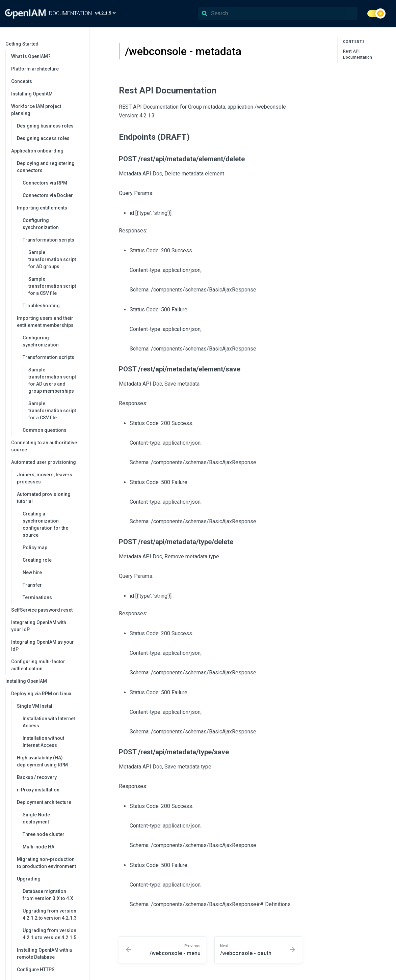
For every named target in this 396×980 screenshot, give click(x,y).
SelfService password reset (42, 610)
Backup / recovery (37, 777)
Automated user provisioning (47, 462)
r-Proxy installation (38, 790)
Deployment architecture (50, 802)
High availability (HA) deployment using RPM (42, 761)
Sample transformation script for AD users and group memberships (52, 380)
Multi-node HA (38, 847)
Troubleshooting (41, 306)
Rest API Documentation (358, 54)
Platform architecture (35, 69)
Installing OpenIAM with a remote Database (44, 954)
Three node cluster (44, 834)
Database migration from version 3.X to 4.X (48, 895)
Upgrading (50, 879)
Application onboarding (47, 151)
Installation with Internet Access (49, 722)
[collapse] (80, 44)
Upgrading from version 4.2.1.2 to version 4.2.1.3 (50, 914)
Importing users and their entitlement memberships (50, 322)
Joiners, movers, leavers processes (45, 478)
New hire (32, 572)
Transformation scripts (52, 240)
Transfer (32, 585)
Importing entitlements (50, 208)
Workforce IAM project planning (47, 110)
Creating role (37, 560)
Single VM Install (50, 706)
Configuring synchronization (41, 224)
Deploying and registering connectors (50, 167)
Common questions (45, 430)
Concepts (22, 81)
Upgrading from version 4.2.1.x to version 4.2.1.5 (49, 934)
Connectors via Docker (48, 195)
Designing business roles (45, 126)
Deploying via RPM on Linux (47, 694)
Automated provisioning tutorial (50, 498)
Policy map (35, 548)
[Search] (278, 13)
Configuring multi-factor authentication (38, 665)
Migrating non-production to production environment (46, 863)
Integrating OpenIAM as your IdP (43, 646)
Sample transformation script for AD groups (52, 259)
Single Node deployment (36, 818)
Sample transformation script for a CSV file (52, 286)
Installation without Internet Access (43, 742)
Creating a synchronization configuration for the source (45, 524)
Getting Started (44, 44)
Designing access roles (43, 138)
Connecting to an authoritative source (44, 446)
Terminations (37, 597)
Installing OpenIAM (32, 94)
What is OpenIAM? (31, 56)
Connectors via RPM (45, 183)
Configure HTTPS (36, 970)
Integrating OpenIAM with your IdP (39, 626)
